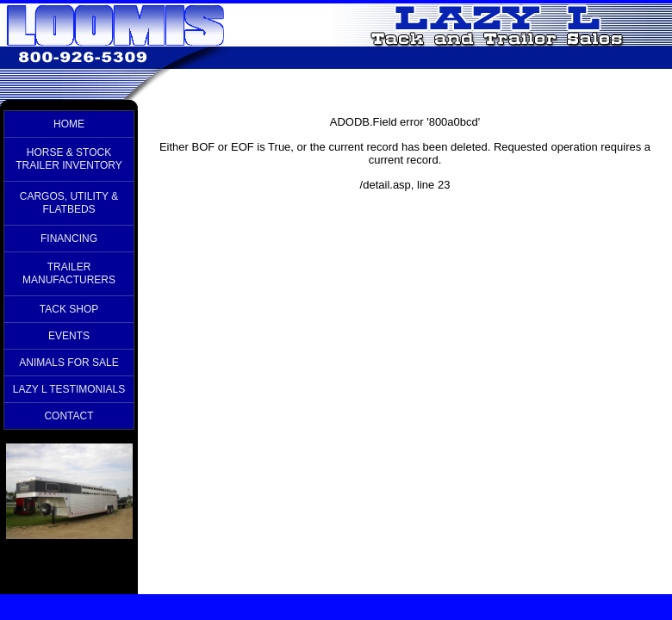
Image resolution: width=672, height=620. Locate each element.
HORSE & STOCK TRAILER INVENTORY (69, 159)
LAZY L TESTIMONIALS (69, 389)
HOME (69, 124)
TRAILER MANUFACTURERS (69, 273)
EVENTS (69, 336)
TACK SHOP (69, 309)
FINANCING (69, 239)
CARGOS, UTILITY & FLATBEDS (69, 203)
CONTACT (68, 416)
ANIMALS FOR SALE (68, 363)
